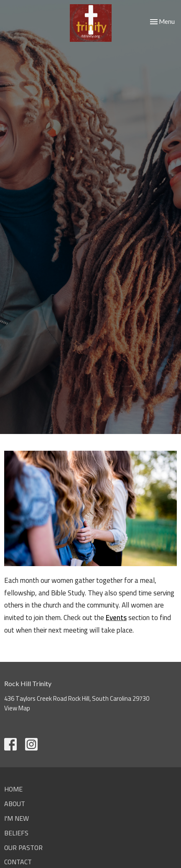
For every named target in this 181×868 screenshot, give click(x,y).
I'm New (17, 818)
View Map (17, 708)
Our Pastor (23, 848)
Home (13, 789)
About (15, 804)
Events (116, 618)
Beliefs (16, 833)
